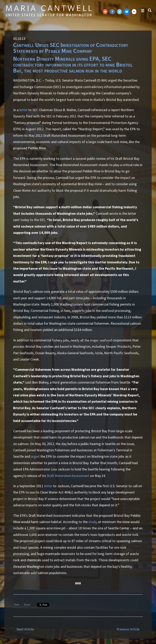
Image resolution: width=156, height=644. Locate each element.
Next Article (25, 629)
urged (35, 456)
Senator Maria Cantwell (49, 11)
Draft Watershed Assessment (68, 476)
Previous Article (128, 629)
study (92, 522)
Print (17, 605)
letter (23, 110)
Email (27, 605)
